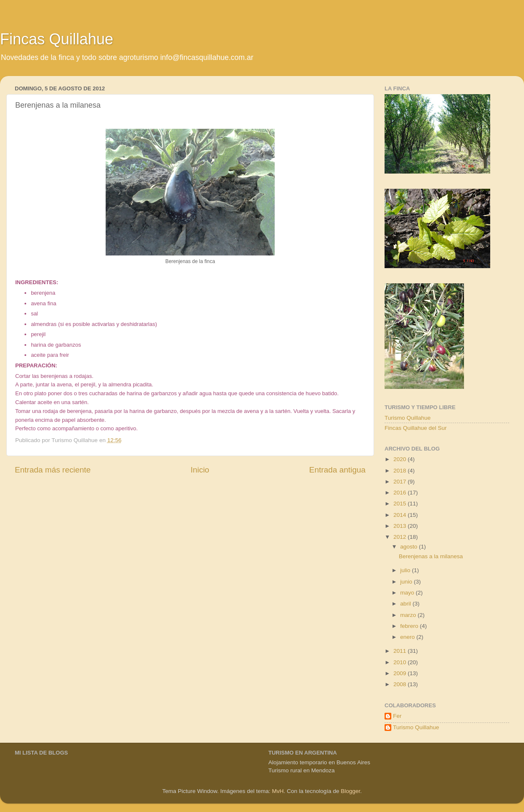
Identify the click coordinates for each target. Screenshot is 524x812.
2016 (401, 493)
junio (407, 582)
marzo (409, 615)
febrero (410, 626)
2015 (401, 504)
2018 (401, 471)
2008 (401, 684)
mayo (408, 593)
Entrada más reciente (53, 470)
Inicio (200, 470)
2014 (401, 515)
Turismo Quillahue (408, 418)
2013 (401, 526)
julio (406, 570)
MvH (278, 791)
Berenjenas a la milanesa (431, 556)
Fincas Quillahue (57, 39)
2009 (401, 673)
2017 (401, 482)
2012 (401, 537)
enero (408, 637)
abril (406, 604)
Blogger (350, 791)
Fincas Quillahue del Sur (416, 428)
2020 (401, 459)
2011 (401, 651)
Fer (397, 716)
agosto (409, 547)
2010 (401, 662)
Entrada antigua (337, 470)
